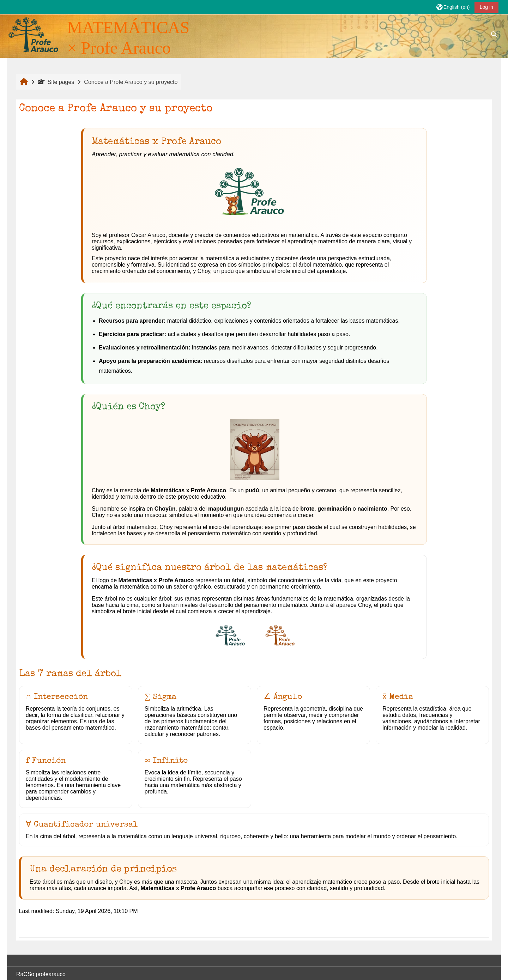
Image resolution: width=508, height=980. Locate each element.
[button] (453, 7)
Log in (486, 7)
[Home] (33, 35)
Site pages (56, 82)
